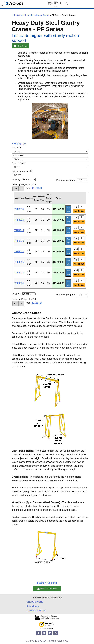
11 (33, 188)
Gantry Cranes (42, 15)
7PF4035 (19, 283)
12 (36, 188)
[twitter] (44, 633)
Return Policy (33, 606)
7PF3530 (19, 241)
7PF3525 (19, 230)
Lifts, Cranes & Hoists (22, 15)
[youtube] (56, 633)
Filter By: (19, 144)
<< (16, 189)
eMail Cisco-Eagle (47, 589)
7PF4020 (19, 251)
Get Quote (20, 46)
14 (41, 188)
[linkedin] (50, 633)
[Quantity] (81, 207)
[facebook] (38, 633)
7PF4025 (19, 262)
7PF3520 (19, 220)
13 (38, 188)
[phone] (62, 3)
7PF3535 (19, 209)
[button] (66, 4)
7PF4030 (19, 273)
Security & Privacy (35, 602)
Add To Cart (79, 211)
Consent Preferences (36, 611)
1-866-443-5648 (47, 583)
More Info (68, 209)
